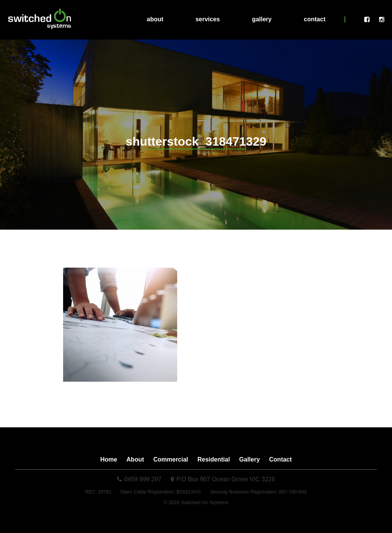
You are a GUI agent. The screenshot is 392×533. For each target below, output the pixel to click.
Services (208, 19)
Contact (315, 19)
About (155, 19)
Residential (213, 459)
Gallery (262, 19)
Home (109, 459)
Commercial (171, 459)
